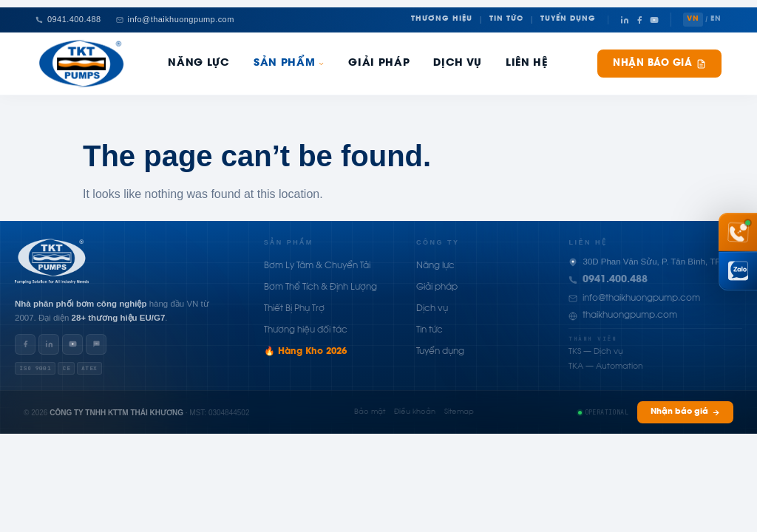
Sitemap (459, 412)
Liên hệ (527, 64)
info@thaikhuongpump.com (641, 299)
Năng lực (435, 266)
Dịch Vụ (458, 64)
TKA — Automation (606, 367)
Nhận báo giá (659, 64)
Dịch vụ (432, 309)
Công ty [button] (438, 242)
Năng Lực (198, 64)
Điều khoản (415, 412)
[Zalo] (96, 344)
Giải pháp (379, 64)
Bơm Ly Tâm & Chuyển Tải (317, 266)
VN (693, 19)
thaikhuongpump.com (630, 316)
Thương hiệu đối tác (306, 330)
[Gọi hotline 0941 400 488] (738, 232)
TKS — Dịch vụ (596, 352)
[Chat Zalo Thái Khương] (738, 271)
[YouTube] (654, 20)
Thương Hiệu (442, 19)
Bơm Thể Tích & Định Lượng (320, 287)
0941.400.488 (615, 280)
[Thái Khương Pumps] (81, 64)
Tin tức (430, 330)
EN (716, 19)
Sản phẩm (289, 64)
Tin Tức (506, 19)
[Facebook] (639, 20)
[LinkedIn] (625, 20)
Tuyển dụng (440, 352)
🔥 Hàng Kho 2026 (305, 352)
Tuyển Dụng (568, 19)
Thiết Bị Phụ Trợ (294, 309)
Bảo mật (370, 412)
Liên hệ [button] (588, 242)
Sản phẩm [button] (289, 242)
